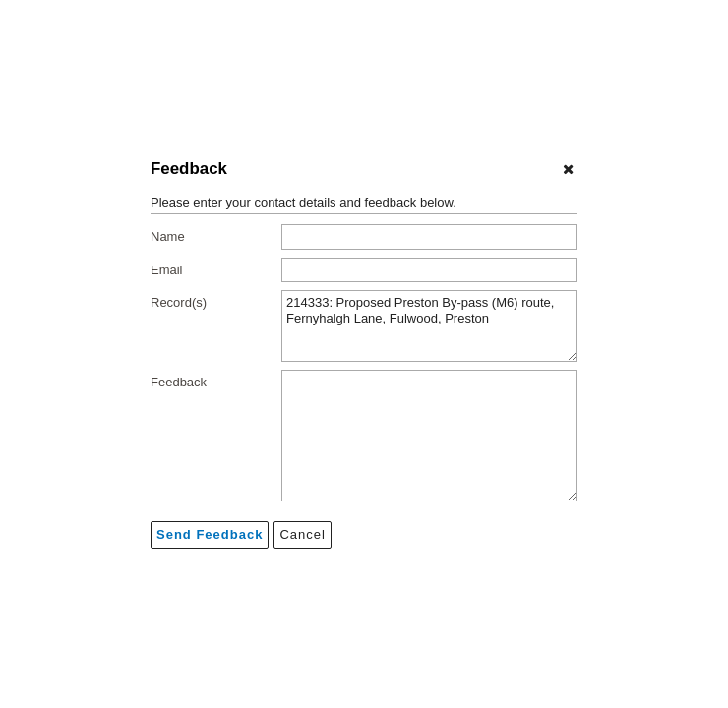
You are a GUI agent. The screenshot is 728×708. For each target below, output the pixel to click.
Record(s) (179, 302)
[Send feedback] (210, 535)
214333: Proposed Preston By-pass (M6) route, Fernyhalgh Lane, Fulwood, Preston (429, 325)
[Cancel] (568, 169)
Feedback (179, 382)
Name (168, 236)
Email (167, 270)
